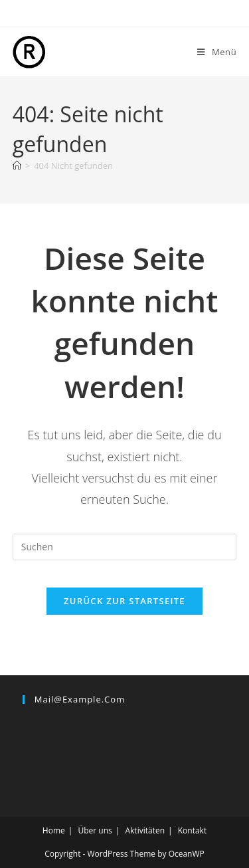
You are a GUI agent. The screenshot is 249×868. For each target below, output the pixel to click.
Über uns (95, 830)
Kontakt (192, 830)
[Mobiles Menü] (217, 52)
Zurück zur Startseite (124, 601)
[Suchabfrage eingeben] (125, 547)
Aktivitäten (145, 830)
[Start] (17, 165)
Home (54, 830)
